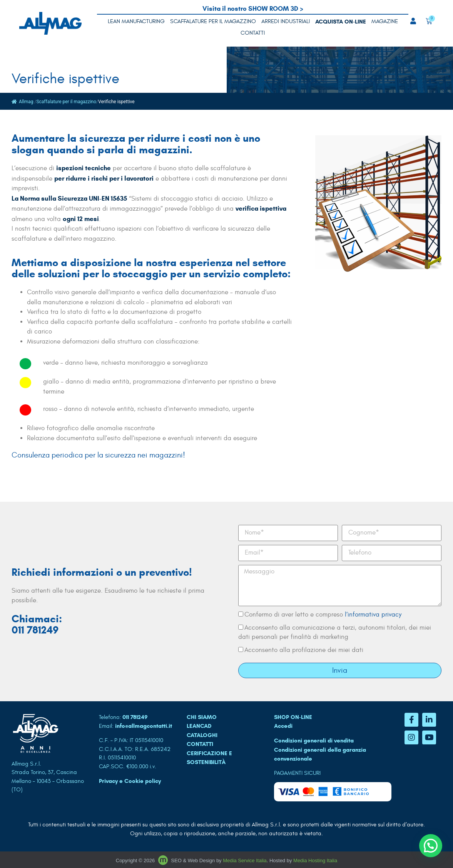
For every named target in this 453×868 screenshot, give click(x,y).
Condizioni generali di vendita (314, 741)
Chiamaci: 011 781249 (37, 625)
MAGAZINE (385, 21)
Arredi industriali (286, 21)
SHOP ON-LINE (293, 717)
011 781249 (135, 717)
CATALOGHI (202, 735)
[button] (431, 846)
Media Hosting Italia (315, 860)
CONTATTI (200, 744)
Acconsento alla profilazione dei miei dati (304, 650)
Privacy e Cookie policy (130, 781)
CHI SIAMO (202, 717)
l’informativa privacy (373, 615)
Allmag (22, 102)
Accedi (283, 726)
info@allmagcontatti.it (144, 726)
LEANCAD (199, 726)
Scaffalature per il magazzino (213, 21)
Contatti (253, 33)
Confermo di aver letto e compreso (323, 615)
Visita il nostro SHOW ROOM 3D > (253, 9)
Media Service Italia (245, 860)
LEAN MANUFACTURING (136, 21)
